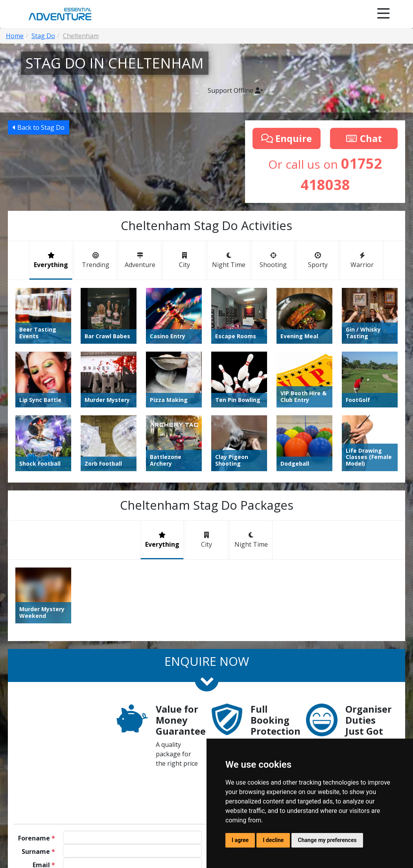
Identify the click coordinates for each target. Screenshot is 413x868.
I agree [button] (240, 840)
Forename (37, 838)
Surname (38, 851)
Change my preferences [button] (327, 840)
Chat (364, 138)
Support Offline (235, 90)
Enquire (287, 138)
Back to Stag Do (39, 127)
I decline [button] (273, 840)
